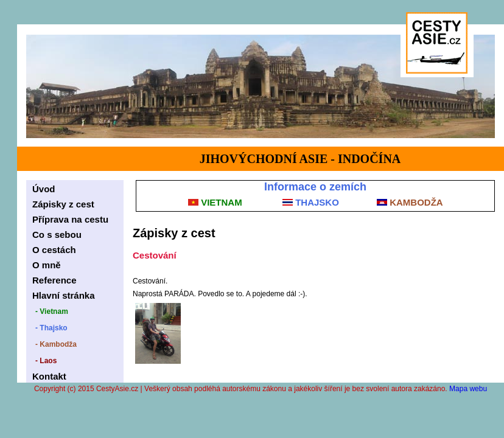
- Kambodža (56, 344)
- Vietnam (52, 311)
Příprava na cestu (70, 219)
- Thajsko (51, 328)
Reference (54, 280)
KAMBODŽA (410, 202)
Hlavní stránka (64, 295)
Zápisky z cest (63, 204)
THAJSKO (311, 202)
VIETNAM (215, 202)
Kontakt (49, 376)
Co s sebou (57, 235)
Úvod (44, 189)
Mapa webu (468, 389)
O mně (47, 265)
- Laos (46, 361)
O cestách (54, 250)
